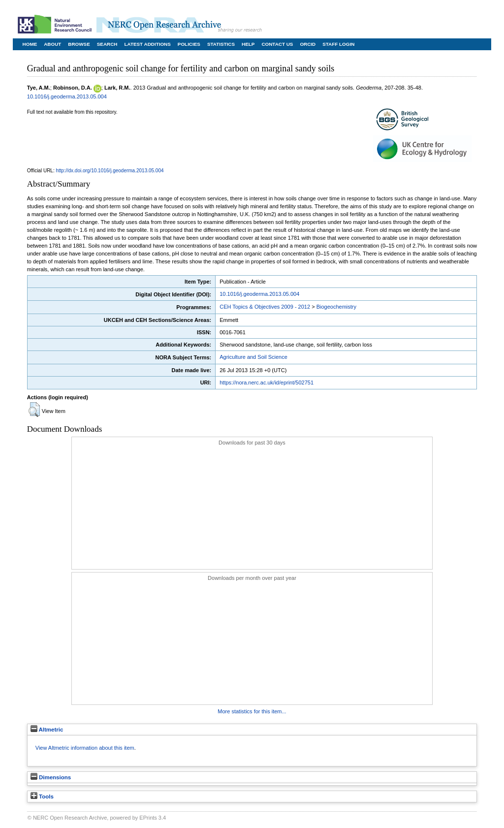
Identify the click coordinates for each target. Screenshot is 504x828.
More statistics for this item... (252, 711)
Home (30, 44)
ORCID (308, 44)
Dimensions (51, 777)
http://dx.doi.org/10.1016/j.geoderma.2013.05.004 (110, 171)
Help (248, 44)
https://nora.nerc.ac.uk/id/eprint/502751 (267, 382)
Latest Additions (147, 44)
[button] (34, 410)
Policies (189, 44)
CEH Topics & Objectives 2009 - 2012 (265, 307)
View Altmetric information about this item (85, 748)
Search (107, 44)
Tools (42, 796)
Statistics (221, 44)
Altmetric (47, 730)
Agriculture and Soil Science (253, 357)
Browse (79, 44)
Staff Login (338, 44)
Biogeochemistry (336, 307)
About (52, 44)
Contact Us (277, 44)
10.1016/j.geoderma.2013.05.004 (67, 96)
